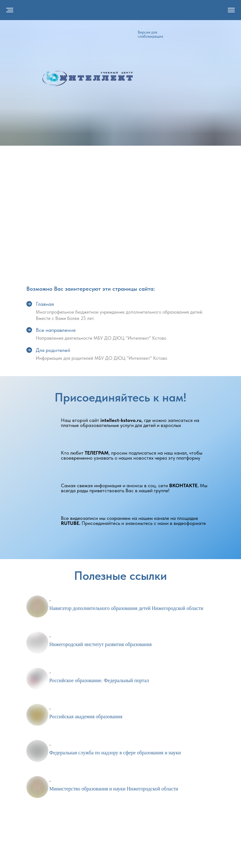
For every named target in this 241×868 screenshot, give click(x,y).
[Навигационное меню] (231, 10)
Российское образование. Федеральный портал (99, 680)
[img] (88, 78)
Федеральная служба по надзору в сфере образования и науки (115, 753)
